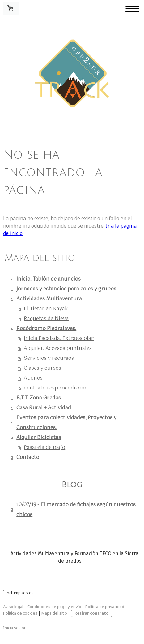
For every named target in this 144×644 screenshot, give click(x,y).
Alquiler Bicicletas (39, 438)
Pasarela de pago (44, 448)
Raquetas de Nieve (46, 319)
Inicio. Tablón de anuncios (49, 279)
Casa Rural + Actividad (44, 408)
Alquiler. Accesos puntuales (58, 348)
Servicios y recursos (49, 358)
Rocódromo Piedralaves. (46, 329)
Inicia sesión (15, 628)
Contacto (28, 457)
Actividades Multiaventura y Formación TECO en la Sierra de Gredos (74, 557)
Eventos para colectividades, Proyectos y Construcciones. (66, 423)
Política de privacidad (105, 607)
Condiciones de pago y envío (54, 607)
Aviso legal (13, 607)
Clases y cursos (42, 368)
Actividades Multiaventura (49, 299)
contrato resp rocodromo (56, 388)
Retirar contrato (92, 613)
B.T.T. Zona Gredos (39, 398)
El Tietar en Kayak (46, 309)
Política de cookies (20, 613)
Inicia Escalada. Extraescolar (59, 339)
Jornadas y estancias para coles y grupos (66, 289)
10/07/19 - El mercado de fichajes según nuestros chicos (76, 510)
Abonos (33, 378)
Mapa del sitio (54, 613)
